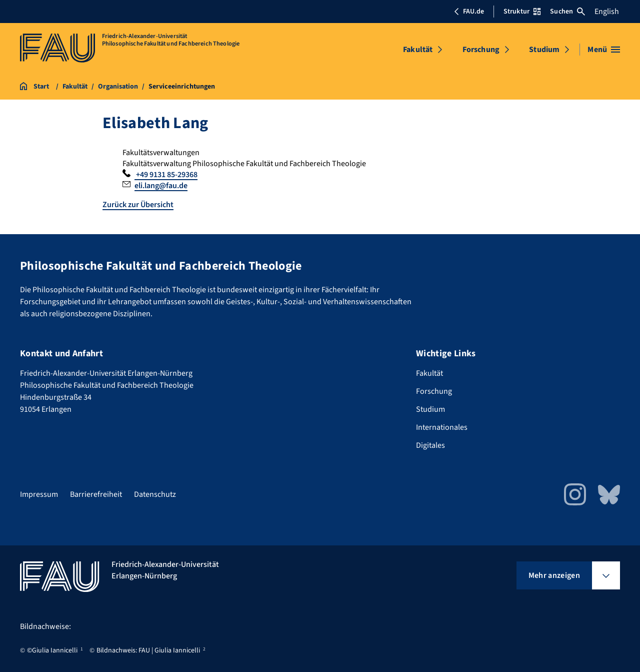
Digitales (430, 445)
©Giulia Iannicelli (52, 650)
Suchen (567, 12)
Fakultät (418, 50)
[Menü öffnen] (604, 50)
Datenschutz (155, 494)
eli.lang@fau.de (161, 186)
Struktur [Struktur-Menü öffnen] (522, 12)
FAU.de (469, 12)
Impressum (39, 494)
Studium (544, 50)
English (607, 12)
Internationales (442, 427)
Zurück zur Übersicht (138, 205)
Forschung (481, 50)
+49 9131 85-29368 (166, 175)
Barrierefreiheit (96, 494)
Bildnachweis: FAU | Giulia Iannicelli (148, 650)
